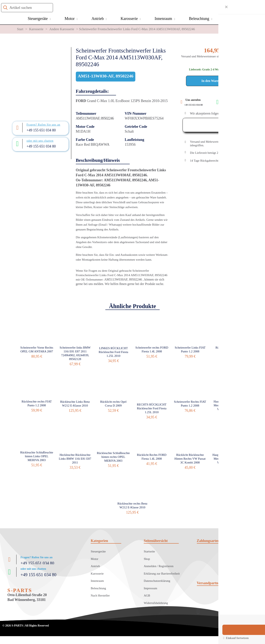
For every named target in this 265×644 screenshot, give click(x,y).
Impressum (150, 588)
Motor (94, 559)
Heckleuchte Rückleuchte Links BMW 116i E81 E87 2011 (75, 459)
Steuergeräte (98, 551)
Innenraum (97, 581)
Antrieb (95, 566)
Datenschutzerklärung (157, 581)
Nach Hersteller (100, 595)
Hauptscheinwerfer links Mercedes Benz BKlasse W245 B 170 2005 (228, 405)
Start (20, 29)
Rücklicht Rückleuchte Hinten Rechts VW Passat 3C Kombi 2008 (190, 459)
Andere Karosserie (62, 29)
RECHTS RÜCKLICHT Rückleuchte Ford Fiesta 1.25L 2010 (152, 408)
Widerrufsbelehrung (156, 603)
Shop (147, 559)
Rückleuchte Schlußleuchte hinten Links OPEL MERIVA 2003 (37, 456)
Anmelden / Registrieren (159, 566)
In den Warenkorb (214, 81)
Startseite (149, 551)
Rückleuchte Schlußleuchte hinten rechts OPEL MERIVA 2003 (113, 457)
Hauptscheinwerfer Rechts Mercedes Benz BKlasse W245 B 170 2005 (228, 459)
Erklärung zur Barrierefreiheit (162, 574)
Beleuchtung (98, 588)
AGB (147, 595)
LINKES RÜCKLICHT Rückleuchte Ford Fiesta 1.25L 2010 (113, 352)
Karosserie (36, 29)
